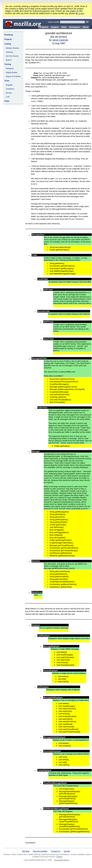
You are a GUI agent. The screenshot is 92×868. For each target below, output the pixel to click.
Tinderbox (10, 89)
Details (59, 857)
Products (44, 27)
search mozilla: (54, 22)
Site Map (26, 851)
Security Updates (40, 851)
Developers (74, 27)
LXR (8, 97)
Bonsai (9, 93)
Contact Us (56, 851)
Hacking (9, 52)
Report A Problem (13, 76)
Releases (10, 68)
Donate (67, 851)
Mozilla (22, 24)
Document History (62, 860)
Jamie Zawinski (60, 40)
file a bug (80, 13)
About (85, 27)
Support (55, 27)
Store (64, 27)
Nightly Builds (12, 72)
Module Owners (12, 48)
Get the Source (12, 56)
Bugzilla (9, 85)
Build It (9, 60)
